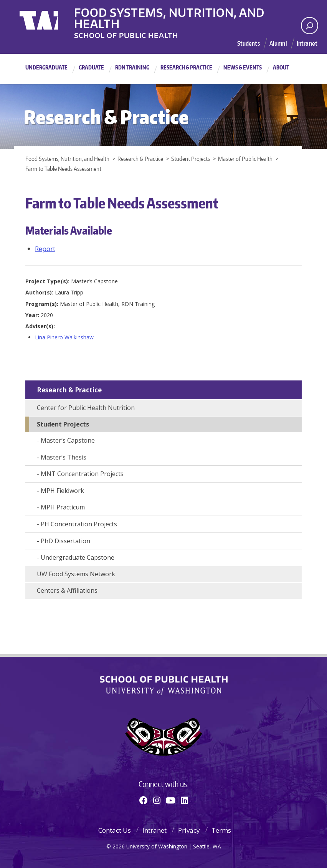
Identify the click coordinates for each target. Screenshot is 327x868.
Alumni (278, 43)
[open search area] (310, 26)
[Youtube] (171, 800)
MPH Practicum (63, 507)
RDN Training (132, 67)
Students (248, 43)
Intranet (307, 43)
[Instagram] (157, 800)
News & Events (243, 67)
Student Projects (63, 424)
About (281, 67)
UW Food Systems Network (76, 574)
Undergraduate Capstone (78, 557)
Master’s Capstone (68, 440)
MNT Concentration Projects (82, 474)
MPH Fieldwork (62, 491)
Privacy (189, 830)
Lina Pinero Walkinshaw (64, 337)
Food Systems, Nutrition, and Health (192, 11)
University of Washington (51, 17)
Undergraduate (46, 67)
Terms (221, 830)
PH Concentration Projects (79, 524)
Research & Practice (186, 67)
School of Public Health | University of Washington (164, 686)
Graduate (91, 67)
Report (45, 249)
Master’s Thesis (64, 457)
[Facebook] (144, 800)
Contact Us (115, 830)
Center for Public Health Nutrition (86, 408)
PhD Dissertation (65, 541)
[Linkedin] (184, 800)
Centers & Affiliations (67, 590)
